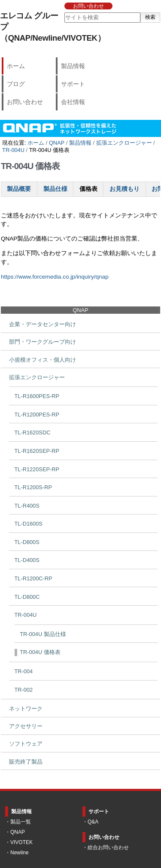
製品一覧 (21, 822)
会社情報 (73, 102)
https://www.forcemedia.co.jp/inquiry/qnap (55, 277)
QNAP (57, 143)
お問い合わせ (88, 6)
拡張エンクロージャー (124, 143)
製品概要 (19, 189)
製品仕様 (55, 189)
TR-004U (13, 150)
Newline (20, 853)
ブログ (16, 84)
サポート (73, 84)
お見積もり (125, 189)
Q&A (93, 822)
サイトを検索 (64, 12)
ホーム (16, 66)
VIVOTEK (21, 842)
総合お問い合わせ (108, 847)
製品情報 (73, 66)
